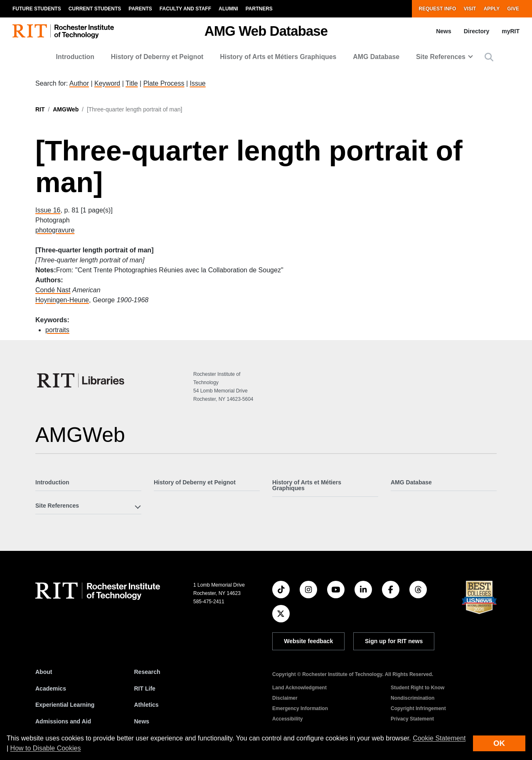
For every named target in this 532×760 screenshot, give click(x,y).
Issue (197, 83)
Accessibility (287, 719)
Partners (259, 9)
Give (513, 9)
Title (132, 83)
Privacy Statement (412, 719)
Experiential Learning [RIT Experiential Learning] (65, 705)
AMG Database (376, 57)
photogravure (55, 230)
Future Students (37, 9)
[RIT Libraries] (81, 380)
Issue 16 (48, 210)
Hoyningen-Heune (62, 300)
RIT (40, 109)
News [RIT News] (142, 721)
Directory (477, 31)
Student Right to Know (417, 688)
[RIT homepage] (63, 31)
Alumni (228, 9)
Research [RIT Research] (147, 672)
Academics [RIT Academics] (51, 688)
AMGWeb (66, 109)
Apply (491, 9)
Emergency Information (300, 708)
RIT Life (145, 688)
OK (499, 743)
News (444, 31)
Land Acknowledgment (299, 688)
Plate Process (164, 83)
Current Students (95, 9)
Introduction (75, 57)
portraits (57, 330)
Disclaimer (285, 698)
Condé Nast (53, 290)
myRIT (511, 31)
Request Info (437, 9)
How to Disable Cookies (46, 748)
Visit (470, 9)
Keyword (107, 83)
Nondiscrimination (413, 698)
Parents (140, 9)
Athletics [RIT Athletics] (147, 705)
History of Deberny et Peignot (157, 57)
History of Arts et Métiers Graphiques (278, 57)
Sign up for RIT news (394, 641)
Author (79, 83)
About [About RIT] (44, 672)
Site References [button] (441, 57)
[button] (489, 57)
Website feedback (308, 641)
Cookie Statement (439, 738)
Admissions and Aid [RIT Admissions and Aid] (63, 721)
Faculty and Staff (185, 9)
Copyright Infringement (418, 708)
